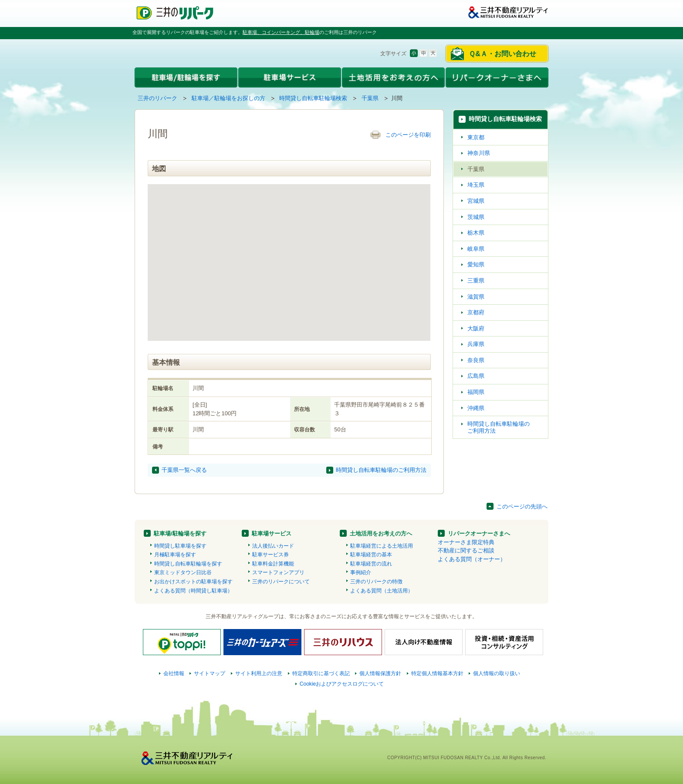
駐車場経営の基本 (371, 555)
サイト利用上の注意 (259, 673)
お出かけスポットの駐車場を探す (193, 582)
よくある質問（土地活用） (382, 591)
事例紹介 (361, 572)
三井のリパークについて (281, 582)
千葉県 (370, 98)
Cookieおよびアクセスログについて (342, 684)
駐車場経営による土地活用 (382, 546)
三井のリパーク (157, 98)
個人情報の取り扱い (497, 673)
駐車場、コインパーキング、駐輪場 (281, 32)
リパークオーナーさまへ (479, 533)
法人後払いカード (273, 546)
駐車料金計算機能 (273, 564)
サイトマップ (210, 673)
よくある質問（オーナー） (472, 559)
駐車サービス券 (270, 555)
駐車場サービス (272, 533)
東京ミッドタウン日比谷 (183, 572)
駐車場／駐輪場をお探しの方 (228, 98)
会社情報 (174, 673)
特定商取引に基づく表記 (321, 673)
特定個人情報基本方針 (437, 673)
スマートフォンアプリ (278, 572)
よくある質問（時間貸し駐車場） (193, 591)
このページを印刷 (408, 135)
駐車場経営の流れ (371, 564)
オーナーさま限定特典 (466, 542)
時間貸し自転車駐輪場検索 (313, 98)
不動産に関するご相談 (466, 550)
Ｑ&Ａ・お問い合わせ (502, 54)
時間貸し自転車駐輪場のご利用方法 (381, 470)
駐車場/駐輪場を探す (180, 533)
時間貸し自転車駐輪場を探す (188, 564)
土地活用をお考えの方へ (381, 533)
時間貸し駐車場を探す (180, 546)
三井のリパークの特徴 (376, 582)
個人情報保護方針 (380, 673)
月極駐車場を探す (175, 555)
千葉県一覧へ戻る (184, 470)
